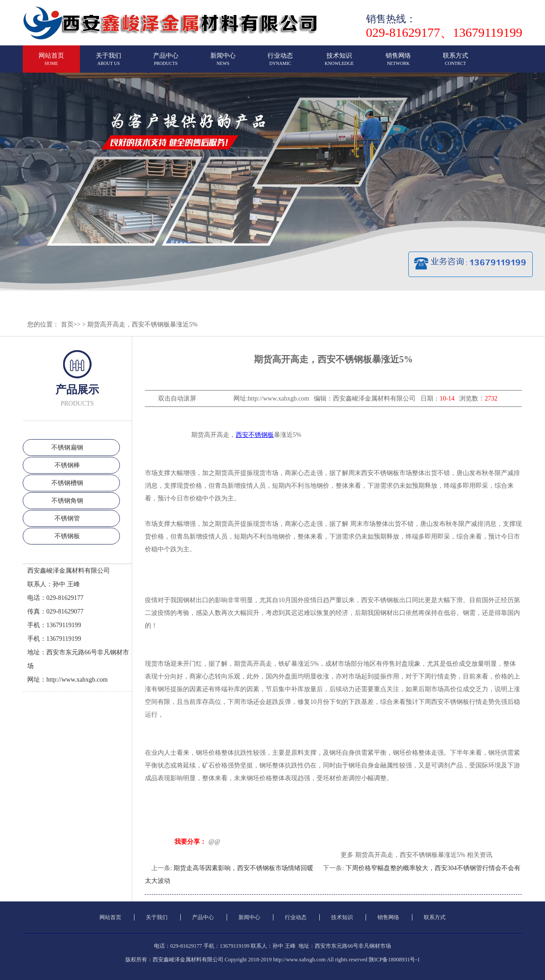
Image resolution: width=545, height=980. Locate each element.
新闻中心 (223, 63)
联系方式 (456, 63)
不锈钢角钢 (67, 501)
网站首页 (51, 63)
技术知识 (339, 63)
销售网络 (398, 63)
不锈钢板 (67, 536)
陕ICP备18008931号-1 (394, 960)
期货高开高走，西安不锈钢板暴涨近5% (142, 324)
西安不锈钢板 (255, 435)
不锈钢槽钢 (67, 483)
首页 (67, 324)
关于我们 (109, 63)
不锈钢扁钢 (67, 448)
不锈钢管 (67, 518)
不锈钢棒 (67, 465)
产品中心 (166, 63)
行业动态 (280, 63)
